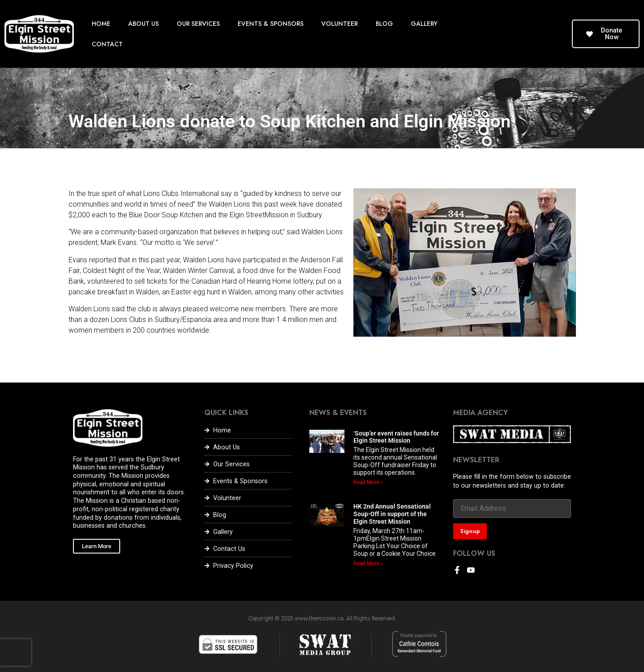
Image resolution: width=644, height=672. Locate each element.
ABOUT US (144, 24)
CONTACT (107, 44)
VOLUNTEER (340, 24)
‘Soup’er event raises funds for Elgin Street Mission (396, 437)
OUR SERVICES (198, 24)
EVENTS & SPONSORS (271, 24)
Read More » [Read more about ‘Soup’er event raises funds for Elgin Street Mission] (368, 482)
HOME (101, 24)
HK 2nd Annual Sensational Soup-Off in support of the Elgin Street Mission (392, 514)
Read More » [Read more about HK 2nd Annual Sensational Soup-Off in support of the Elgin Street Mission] (368, 563)
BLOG (384, 24)
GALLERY (424, 24)
